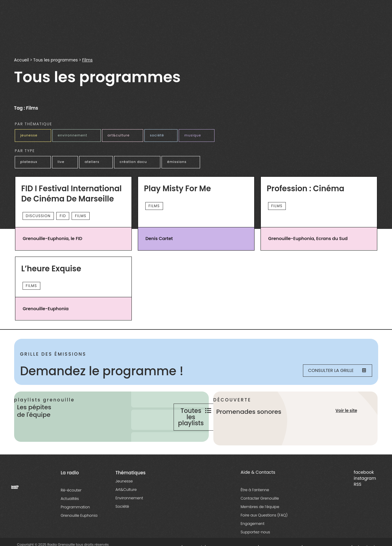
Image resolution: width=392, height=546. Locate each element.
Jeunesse (124, 499)
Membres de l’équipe (260, 524)
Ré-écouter (71, 508)
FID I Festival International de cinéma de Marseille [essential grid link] (72, 192)
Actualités (70, 516)
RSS (358, 502)
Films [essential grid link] (81, 214)
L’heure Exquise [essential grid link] (52, 267)
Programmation (75, 525)
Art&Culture (126, 507)
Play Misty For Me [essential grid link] (178, 187)
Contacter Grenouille (260, 516)
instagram (365, 496)
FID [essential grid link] (63, 214)
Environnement (129, 516)
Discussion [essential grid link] (38, 214)
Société (122, 524)
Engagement (253, 541)
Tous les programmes (56, 60)
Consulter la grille (333, 369)
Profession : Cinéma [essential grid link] (306, 187)
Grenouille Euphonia (79, 533)
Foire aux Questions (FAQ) (264, 533)
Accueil (22, 60)
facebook (364, 490)
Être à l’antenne (255, 508)
